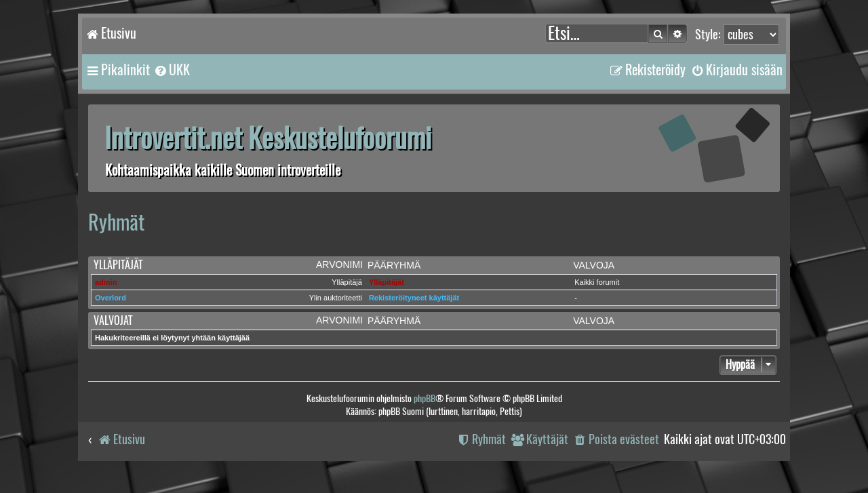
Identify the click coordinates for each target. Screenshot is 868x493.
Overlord (111, 298)
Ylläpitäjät (118, 265)
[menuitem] (172, 70)
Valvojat (113, 320)
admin (106, 282)
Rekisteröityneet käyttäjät (414, 298)
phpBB (425, 398)
